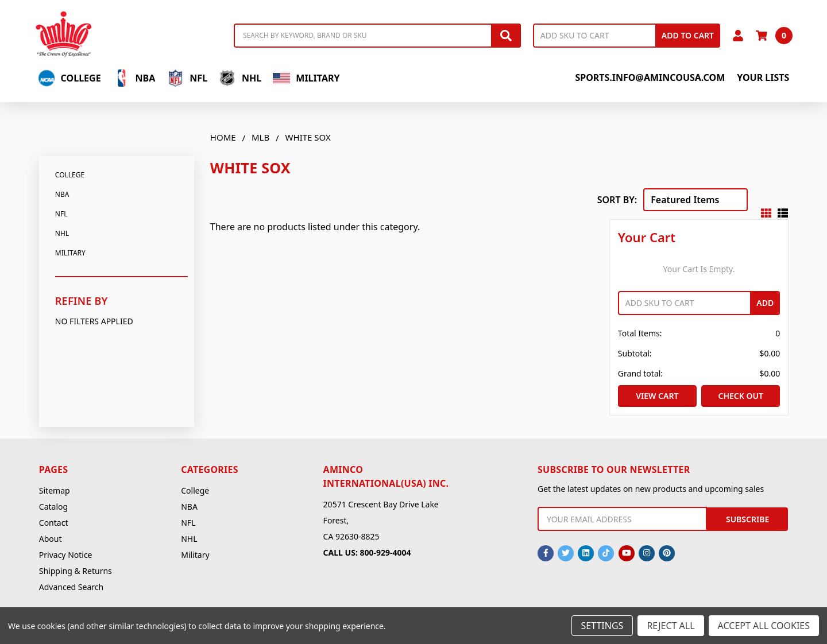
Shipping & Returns (76, 571)
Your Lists (763, 77)
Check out (740, 396)
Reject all (671, 626)
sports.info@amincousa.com (650, 77)
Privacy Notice (66, 555)
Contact (54, 523)
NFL (187, 78)
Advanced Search (71, 587)
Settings (602, 626)
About (51, 539)
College (69, 78)
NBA (134, 78)
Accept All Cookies (764, 626)
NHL (240, 78)
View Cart (657, 396)
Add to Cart (688, 35)
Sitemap (55, 490)
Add (765, 303)
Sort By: (617, 200)
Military (306, 78)
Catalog (53, 507)
